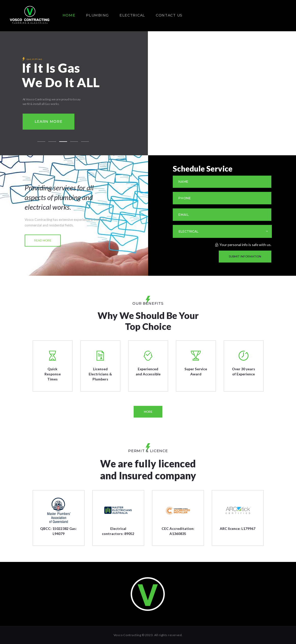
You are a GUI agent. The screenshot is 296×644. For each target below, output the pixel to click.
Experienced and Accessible (148, 371)
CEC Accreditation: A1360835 (178, 531)
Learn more (49, 121)
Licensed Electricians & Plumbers (100, 374)
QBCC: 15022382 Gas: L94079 (58, 531)
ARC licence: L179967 (238, 528)
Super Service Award (196, 371)
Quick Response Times (53, 374)
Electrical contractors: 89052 (118, 531)
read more (43, 240)
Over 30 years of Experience (244, 371)
